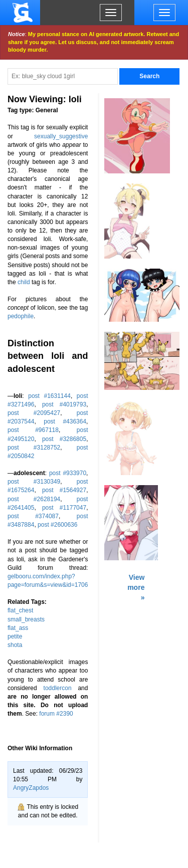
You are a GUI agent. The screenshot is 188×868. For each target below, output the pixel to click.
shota (15, 645)
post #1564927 (64, 490)
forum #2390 (56, 714)
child (24, 282)
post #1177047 (64, 508)
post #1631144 (49, 396)
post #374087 (33, 516)
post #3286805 (64, 439)
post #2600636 (57, 525)
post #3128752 (34, 448)
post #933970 (68, 473)
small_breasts (26, 619)
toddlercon (58, 688)
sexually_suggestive (61, 136)
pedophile (21, 316)
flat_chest (20, 610)
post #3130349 (34, 482)
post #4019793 (64, 404)
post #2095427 (34, 413)
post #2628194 (34, 499)
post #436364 (65, 421)
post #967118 (33, 430)
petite (15, 636)
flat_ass (18, 628)
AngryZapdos (31, 788)
